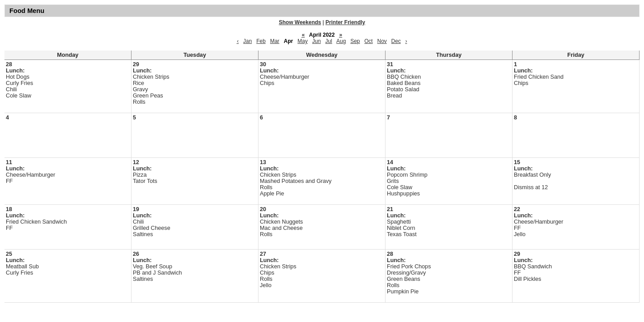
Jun (316, 41)
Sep (355, 41)
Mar (275, 41)
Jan (248, 41)
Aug (341, 41)
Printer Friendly (345, 22)
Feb (261, 41)
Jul (328, 41)
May (303, 41)
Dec (396, 41)
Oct (369, 41)
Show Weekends (300, 22)
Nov (382, 41)
